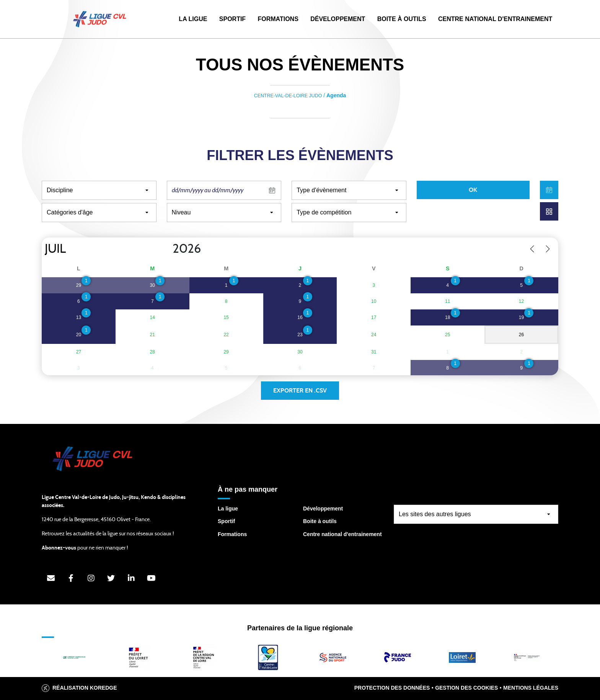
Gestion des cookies (466, 688)
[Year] (166, 249)
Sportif (232, 19)
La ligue (228, 509)
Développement (338, 19)
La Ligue (193, 19)
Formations (278, 19)
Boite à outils (402, 19)
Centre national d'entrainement (342, 534)
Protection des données (392, 688)
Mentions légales (531, 688)
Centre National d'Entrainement (495, 19)
